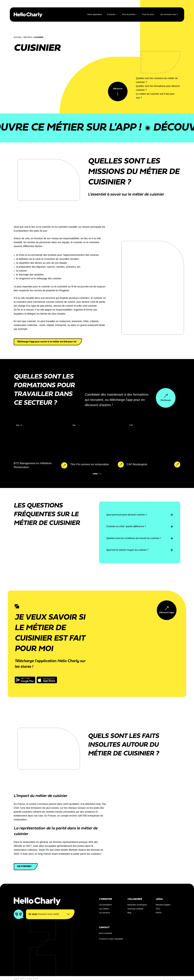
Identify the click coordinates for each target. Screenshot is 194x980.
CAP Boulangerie (137, 464)
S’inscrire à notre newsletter (111, 939)
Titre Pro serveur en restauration (90, 464)
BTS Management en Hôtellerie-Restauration (33, 465)
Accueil (18, 37)
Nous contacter (106, 933)
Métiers (28, 37)
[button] (95, 474)
